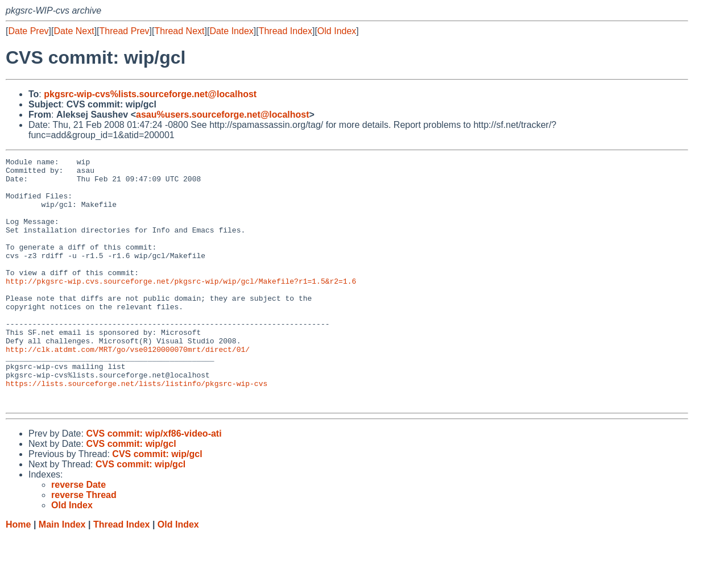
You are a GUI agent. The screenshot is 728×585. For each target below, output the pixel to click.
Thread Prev (125, 31)
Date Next (74, 31)
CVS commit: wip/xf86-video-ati (154, 483)
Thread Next (179, 31)
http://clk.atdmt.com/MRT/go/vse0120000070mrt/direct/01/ (128, 388)
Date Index (231, 31)
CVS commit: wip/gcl (131, 493)
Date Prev (28, 31)
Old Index (337, 31)
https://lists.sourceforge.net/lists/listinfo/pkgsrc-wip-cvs (136, 429)
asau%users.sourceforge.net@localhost (223, 115)
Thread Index (286, 31)
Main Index (62, 574)
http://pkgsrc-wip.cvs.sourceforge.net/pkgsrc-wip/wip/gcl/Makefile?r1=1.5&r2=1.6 (181, 306)
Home (18, 574)
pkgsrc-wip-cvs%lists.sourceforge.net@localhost (150, 94)
